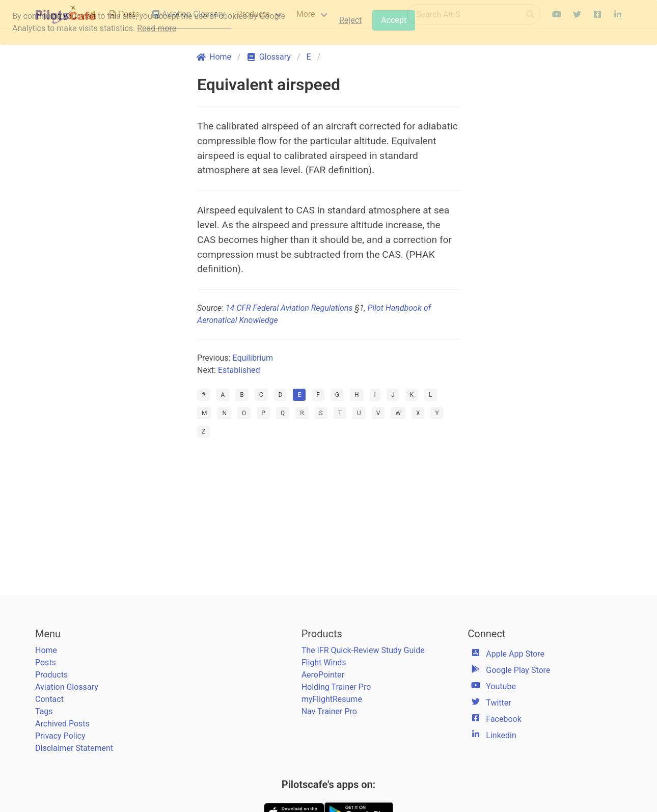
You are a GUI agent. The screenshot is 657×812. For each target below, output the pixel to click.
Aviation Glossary (67, 687)
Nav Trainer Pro (329, 711)
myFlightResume (332, 699)
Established (239, 370)
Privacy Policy (60, 736)
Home (46, 650)
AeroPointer (323, 675)
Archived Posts (62, 724)
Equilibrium (253, 358)
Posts (46, 662)
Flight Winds (324, 662)
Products (51, 675)
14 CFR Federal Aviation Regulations (289, 308)
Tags (44, 711)
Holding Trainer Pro (336, 687)
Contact (49, 699)
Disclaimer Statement (74, 748)
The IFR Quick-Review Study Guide (363, 650)
